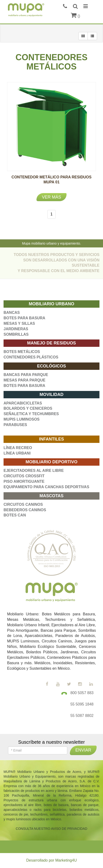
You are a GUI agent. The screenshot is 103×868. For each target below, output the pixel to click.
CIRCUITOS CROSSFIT (24, 476)
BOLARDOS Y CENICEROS (28, 408)
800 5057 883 (82, 693)
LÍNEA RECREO (18, 448)
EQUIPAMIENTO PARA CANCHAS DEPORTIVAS (46, 487)
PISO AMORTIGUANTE (24, 481)
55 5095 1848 (82, 704)
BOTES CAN (15, 515)
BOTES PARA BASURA (24, 318)
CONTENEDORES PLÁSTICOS (31, 357)
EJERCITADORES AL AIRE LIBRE (34, 471)
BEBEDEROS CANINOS (25, 510)
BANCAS (12, 313)
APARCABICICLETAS (23, 403)
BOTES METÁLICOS (22, 352)
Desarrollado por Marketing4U (51, 860)
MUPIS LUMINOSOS (22, 419)
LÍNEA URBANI (17, 453)
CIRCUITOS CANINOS (23, 504)
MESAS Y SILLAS (19, 323)
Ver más (51, 197)
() (75, 16)
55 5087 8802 (82, 716)
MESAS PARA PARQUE (25, 380)
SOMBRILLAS (16, 334)
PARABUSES (15, 425)
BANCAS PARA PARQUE (26, 375)
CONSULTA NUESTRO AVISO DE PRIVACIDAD (51, 829)
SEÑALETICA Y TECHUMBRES (31, 414)
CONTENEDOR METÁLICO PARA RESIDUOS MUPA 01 (52, 182)
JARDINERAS (16, 329)
